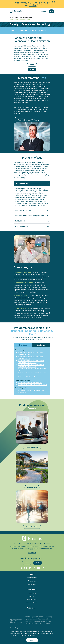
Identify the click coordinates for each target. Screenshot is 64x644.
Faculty (17, 17)
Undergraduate (32, 578)
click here (33, 635)
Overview (14, 30)
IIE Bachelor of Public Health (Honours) (30, 383)
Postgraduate (32, 581)
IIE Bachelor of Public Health (26, 377)
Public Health (20, 221)
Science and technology (27, 17)
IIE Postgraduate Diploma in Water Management (32, 385)
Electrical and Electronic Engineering (29, 216)
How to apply (32, 593)
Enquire (44, 11)
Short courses (32, 584)
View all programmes (32, 447)
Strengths (33, 30)
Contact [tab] (23, 345)
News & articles (32, 600)
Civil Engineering (22, 183)
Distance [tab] (41, 345)
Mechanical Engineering (25, 210)
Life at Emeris (32, 596)
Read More (33, 6)
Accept (32, 640)
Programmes (42, 30)
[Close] (54, 2)
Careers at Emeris (32, 603)
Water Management (23, 226)
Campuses (31, 608)
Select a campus (32, 487)
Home (12, 17)
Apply (32, 69)
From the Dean (23, 30)
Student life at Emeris (32, 527)
